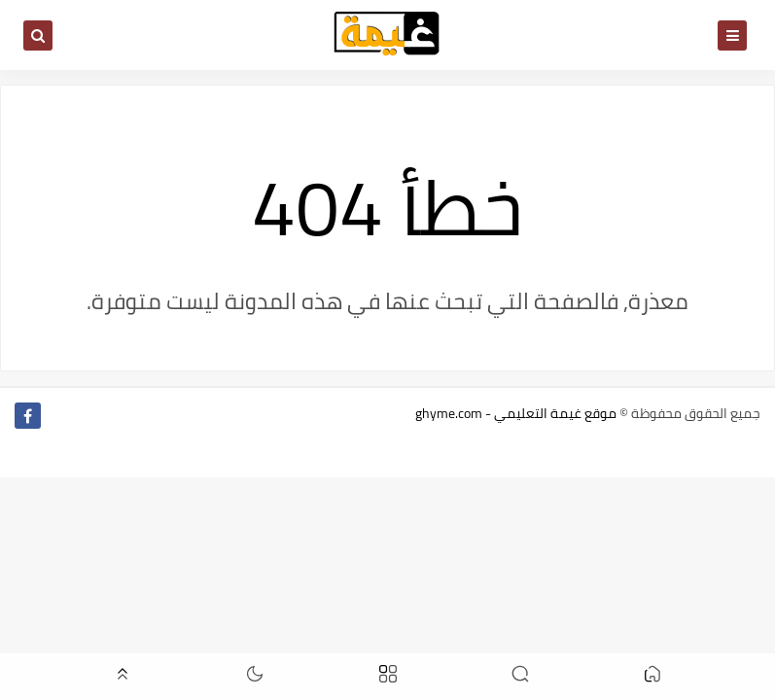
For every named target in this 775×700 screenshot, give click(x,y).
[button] (652, 677)
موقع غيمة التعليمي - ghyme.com (516, 413)
